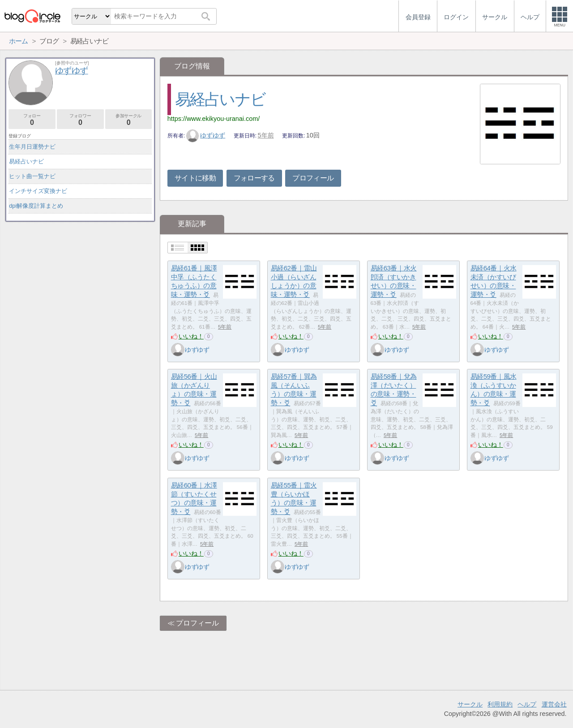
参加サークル (129, 120)
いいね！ (191, 336)
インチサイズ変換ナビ (38, 191)
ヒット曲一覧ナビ (32, 176)
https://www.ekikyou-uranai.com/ (214, 119)
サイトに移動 (195, 178)
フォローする (254, 178)
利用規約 (500, 704)
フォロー (32, 120)
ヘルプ (527, 704)
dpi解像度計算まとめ (36, 206)
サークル (470, 704)
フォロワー (80, 120)
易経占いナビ (220, 99)
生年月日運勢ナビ (32, 147)
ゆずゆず (206, 135)
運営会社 (554, 704)
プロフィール (313, 178)
